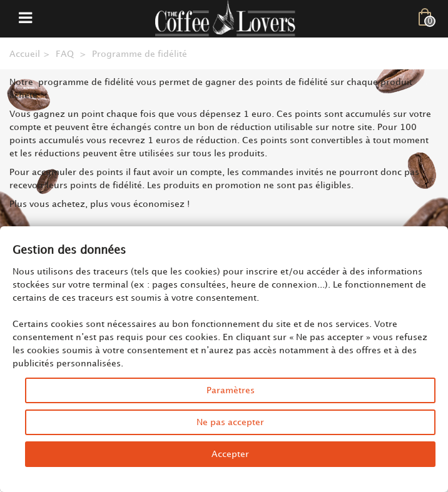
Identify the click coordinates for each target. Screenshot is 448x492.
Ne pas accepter (230, 422)
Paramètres (231, 390)
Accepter (230, 454)
